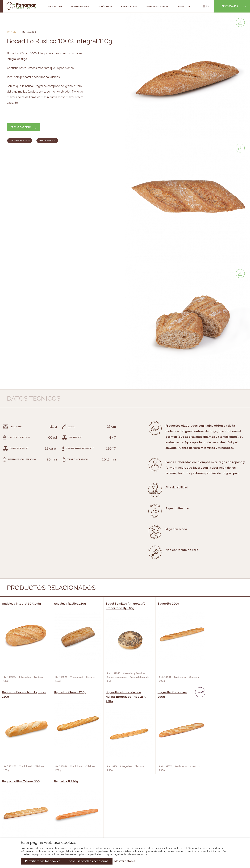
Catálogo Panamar (123, 816)
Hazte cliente (28, 826)
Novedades (118, 811)
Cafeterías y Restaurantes (74, 811)
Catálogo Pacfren (123, 831)
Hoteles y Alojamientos (72, 826)
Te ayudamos (230, 6)
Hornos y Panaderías (70, 816)
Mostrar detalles (125, 861)
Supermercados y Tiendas (73, 821)
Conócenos (26, 811)
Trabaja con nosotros (213, 808)
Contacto (25, 821)
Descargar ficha (21, 127)
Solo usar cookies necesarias (89, 861)
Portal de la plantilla (213, 818)
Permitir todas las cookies (43, 861)
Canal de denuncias (213, 829)
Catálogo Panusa (122, 826)
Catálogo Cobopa (122, 821)
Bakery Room (27, 816)
